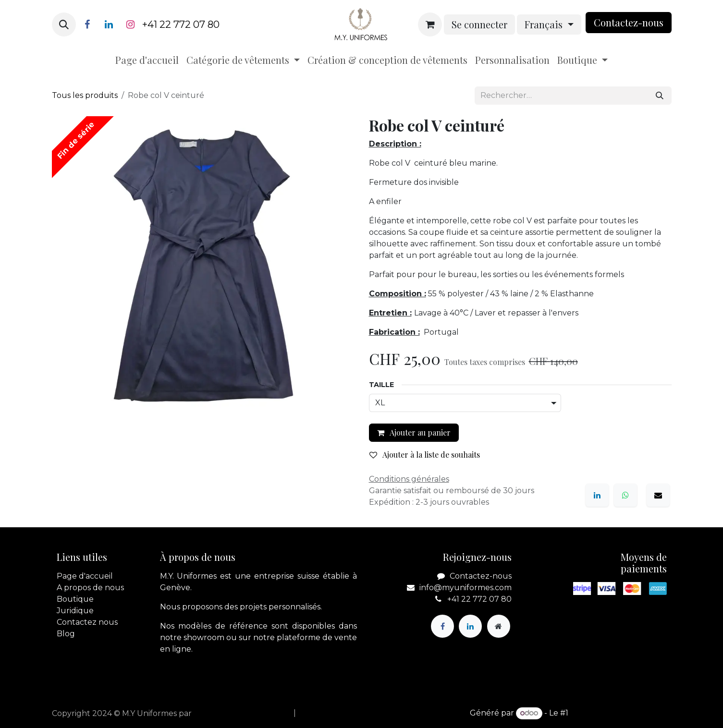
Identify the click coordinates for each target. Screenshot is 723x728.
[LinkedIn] (109, 24)
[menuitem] (147, 60)
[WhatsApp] (625, 495)
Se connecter (479, 24)
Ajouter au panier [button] (414, 432)
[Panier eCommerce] (430, 24)
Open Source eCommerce (621, 713)
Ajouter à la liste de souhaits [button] (425, 455)
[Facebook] (87, 24)
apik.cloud (214, 713)
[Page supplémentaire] (499, 626)
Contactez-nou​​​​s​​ (629, 22)
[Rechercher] (660, 96)
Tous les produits (85, 95)
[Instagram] (131, 24)
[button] (64, 24)
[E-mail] (658, 495)
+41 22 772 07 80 (181, 24)
